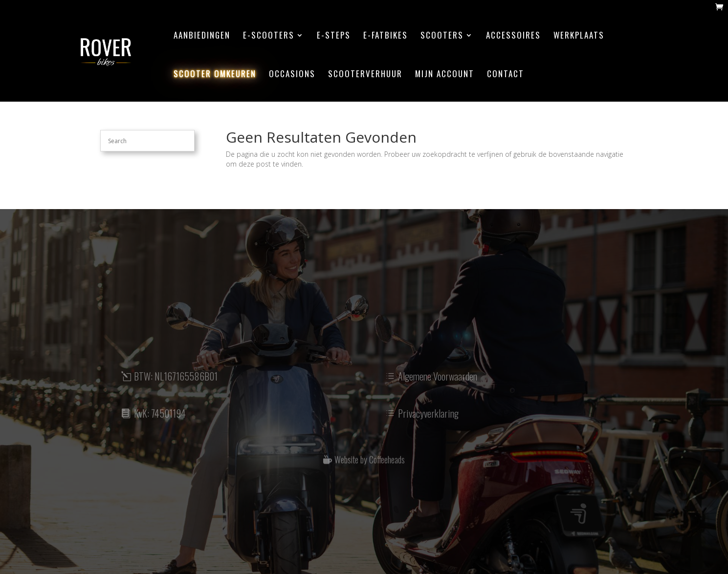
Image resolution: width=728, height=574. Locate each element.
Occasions (292, 75)
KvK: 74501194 (160, 419)
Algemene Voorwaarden (438, 382)
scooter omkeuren (215, 75)
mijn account (445, 75)
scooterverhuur (365, 75)
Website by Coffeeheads (370, 465)
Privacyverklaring (428, 419)
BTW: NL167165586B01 (176, 382)
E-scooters (269, 36)
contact (506, 75)
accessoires (513, 36)
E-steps (334, 36)
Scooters (442, 36)
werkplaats (579, 36)
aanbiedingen (202, 36)
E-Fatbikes (386, 36)
